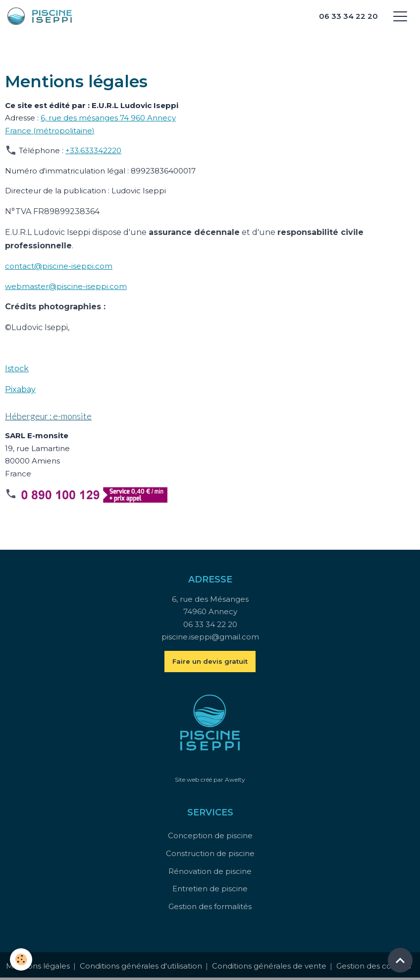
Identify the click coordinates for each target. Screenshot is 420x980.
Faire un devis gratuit (210, 661)
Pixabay (20, 389)
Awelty (235, 779)
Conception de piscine (210, 836)
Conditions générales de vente (269, 966)
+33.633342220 (93, 150)
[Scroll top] (400, 960)
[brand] (18, 16)
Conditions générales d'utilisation (141, 966)
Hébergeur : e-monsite (48, 416)
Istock (17, 369)
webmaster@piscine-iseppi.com (66, 286)
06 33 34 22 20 (348, 16)
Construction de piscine (210, 853)
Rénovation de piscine (210, 871)
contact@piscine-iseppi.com (59, 266)
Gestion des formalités (210, 906)
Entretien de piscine (210, 889)
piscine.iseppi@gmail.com (210, 637)
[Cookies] (21, 959)
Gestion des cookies (373, 966)
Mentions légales (38, 966)
